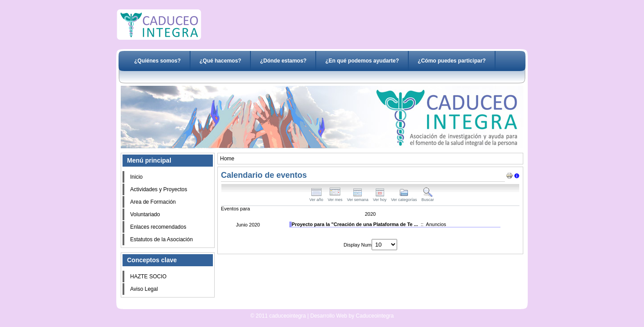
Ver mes (335, 198)
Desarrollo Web (299, 306)
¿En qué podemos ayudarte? (362, 61)
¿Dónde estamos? (283, 61)
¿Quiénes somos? (157, 61)
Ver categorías (404, 198)
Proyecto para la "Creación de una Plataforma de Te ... (355, 224)
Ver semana (358, 198)
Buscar (428, 198)
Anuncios (436, 224)
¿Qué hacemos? (220, 61)
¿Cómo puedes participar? (452, 61)
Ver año (316, 198)
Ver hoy (380, 198)
